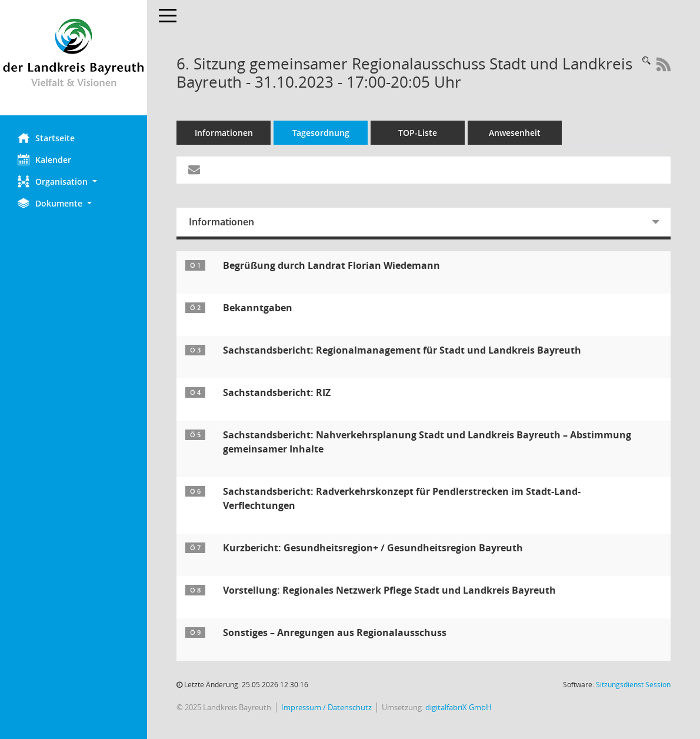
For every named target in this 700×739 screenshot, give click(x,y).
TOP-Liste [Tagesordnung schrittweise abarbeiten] (418, 133)
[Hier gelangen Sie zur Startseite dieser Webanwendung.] (74, 58)
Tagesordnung (321, 133)
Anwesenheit (515, 133)
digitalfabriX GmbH (459, 708)
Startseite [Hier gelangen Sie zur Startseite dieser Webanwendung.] (46, 138)
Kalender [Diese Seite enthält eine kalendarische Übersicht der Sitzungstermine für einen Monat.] (44, 159)
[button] (74, 182)
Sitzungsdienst (633, 685)
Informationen (224, 133)
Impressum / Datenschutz (326, 708)
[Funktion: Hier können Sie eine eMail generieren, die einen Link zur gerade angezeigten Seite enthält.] (194, 170)
